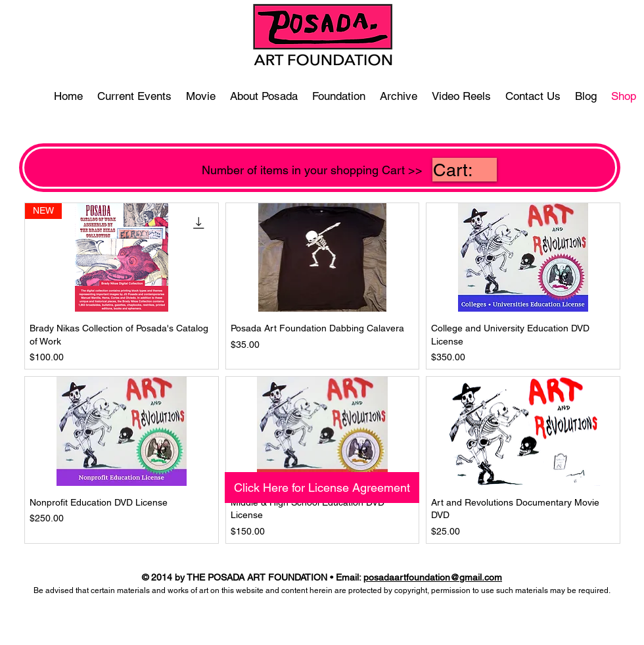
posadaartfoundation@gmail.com (433, 577)
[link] (465, 170)
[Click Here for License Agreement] (322, 488)
